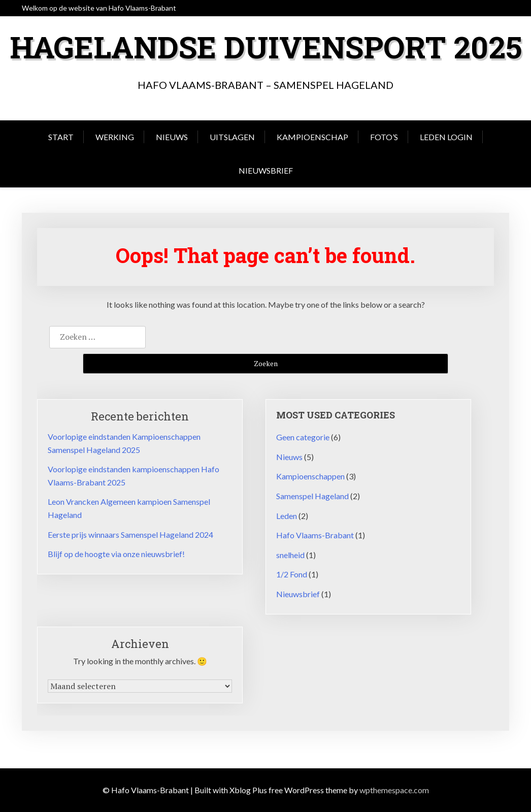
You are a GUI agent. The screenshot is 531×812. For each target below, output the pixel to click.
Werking (115, 137)
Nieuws (172, 137)
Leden (287, 516)
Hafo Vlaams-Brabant (315, 535)
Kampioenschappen (310, 476)
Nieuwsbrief (266, 170)
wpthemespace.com (394, 790)
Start (61, 137)
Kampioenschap (312, 137)
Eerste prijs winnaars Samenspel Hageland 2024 (130, 534)
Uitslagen (232, 137)
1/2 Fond (292, 574)
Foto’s (384, 137)
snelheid (290, 555)
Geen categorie (303, 437)
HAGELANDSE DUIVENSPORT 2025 (266, 46)
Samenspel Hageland (312, 496)
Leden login (446, 137)
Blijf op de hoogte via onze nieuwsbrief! (116, 554)
